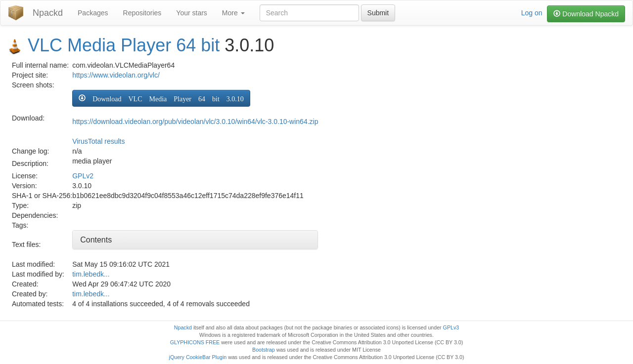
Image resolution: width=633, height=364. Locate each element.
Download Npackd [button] (586, 14)
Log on (532, 13)
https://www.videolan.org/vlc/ (116, 75)
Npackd (48, 13)
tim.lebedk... (91, 274)
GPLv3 (451, 327)
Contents (96, 240)
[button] (161, 98)
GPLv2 (83, 176)
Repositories (142, 13)
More (233, 13)
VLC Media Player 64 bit (124, 45)
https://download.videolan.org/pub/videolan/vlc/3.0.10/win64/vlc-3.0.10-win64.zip (195, 121)
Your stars (192, 13)
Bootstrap (264, 350)
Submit (378, 13)
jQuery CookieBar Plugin (198, 357)
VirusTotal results (98, 141)
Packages (93, 13)
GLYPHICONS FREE (195, 342)
